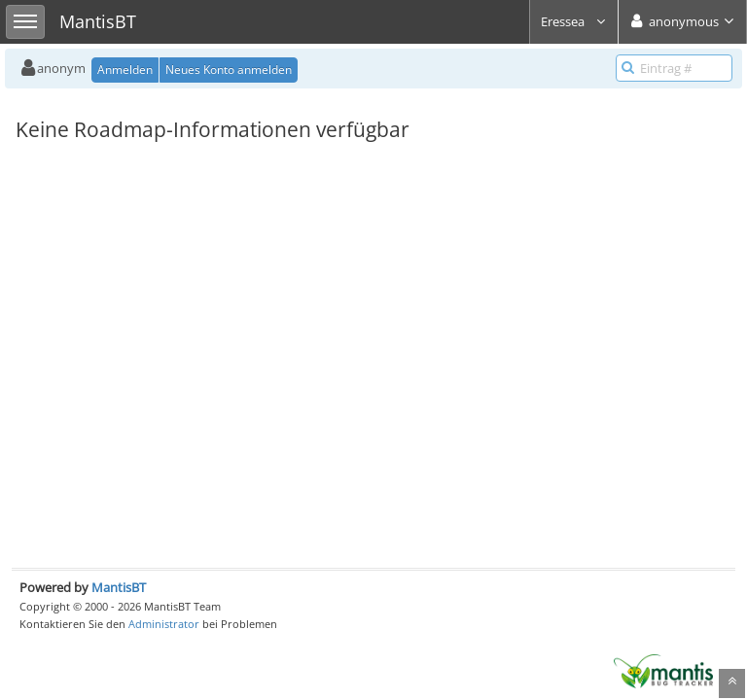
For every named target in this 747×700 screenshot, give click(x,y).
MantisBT (119, 587)
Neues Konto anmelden (229, 70)
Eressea (574, 21)
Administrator (164, 624)
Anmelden (125, 70)
